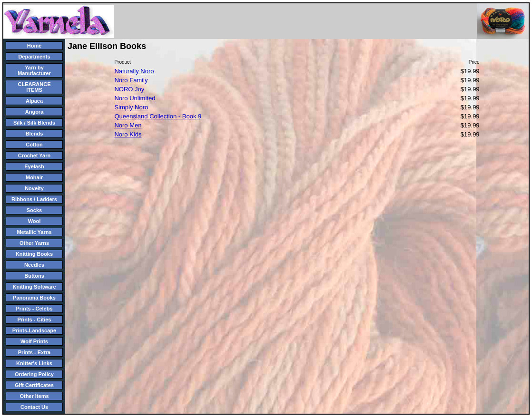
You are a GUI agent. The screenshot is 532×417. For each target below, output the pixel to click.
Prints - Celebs (34, 309)
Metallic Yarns (34, 232)
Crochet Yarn (34, 155)
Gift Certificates (34, 385)
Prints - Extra (34, 352)
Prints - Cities (34, 320)
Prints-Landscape (34, 330)
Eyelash (34, 166)
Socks (34, 210)
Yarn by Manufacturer (34, 70)
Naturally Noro (134, 71)
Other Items (34, 396)
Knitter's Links (34, 363)
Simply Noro (131, 107)
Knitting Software (34, 287)
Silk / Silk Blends (34, 123)
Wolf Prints (34, 341)
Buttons (34, 276)
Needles (34, 265)
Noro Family (131, 80)
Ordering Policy (34, 374)
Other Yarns (34, 243)
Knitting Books (34, 254)
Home (34, 46)
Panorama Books (34, 298)
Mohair (34, 177)
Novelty (34, 188)
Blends (34, 134)
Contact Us (34, 407)
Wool (34, 221)
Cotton (34, 145)
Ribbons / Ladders (34, 199)
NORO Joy (129, 89)
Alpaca (34, 101)
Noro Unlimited (135, 98)
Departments (34, 57)
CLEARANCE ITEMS (34, 87)
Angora (34, 112)
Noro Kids (128, 134)
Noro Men (128, 125)
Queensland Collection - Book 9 (158, 116)
